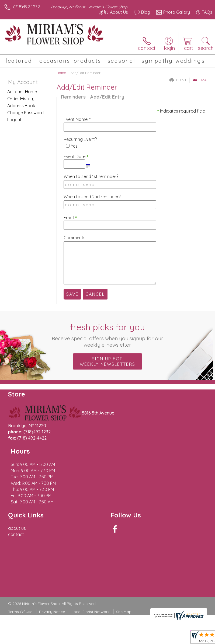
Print (178, 80)
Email (201, 80)
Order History (21, 99)
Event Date (76, 156)
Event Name (77, 119)
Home (61, 73)
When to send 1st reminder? (91, 176)
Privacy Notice (52, 580)
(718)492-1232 (27, 7)
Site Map (124, 580)
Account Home (22, 92)
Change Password (25, 113)
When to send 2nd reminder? (92, 197)
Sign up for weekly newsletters (107, 361)
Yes (74, 146)
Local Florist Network (91, 580)
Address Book (21, 106)
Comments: (75, 238)
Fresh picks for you (108, 335)
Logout (14, 120)
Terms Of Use (20, 580)
